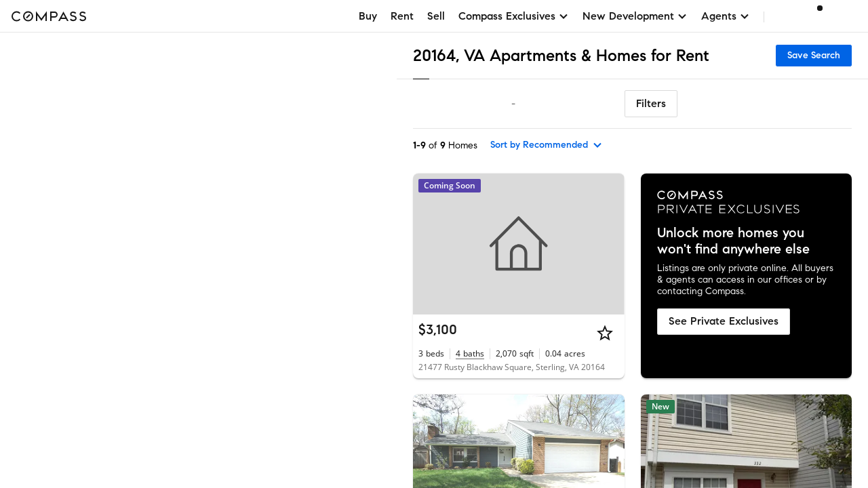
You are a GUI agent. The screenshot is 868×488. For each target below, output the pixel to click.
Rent (402, 16)
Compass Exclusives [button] (514, 16)
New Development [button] (635, 16)
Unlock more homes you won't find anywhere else (733, 241)
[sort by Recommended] (547, 145)
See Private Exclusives (724, 321)
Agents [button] (726, 16)
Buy (368, 16)
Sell (436, 16)
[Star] (605, 333)
